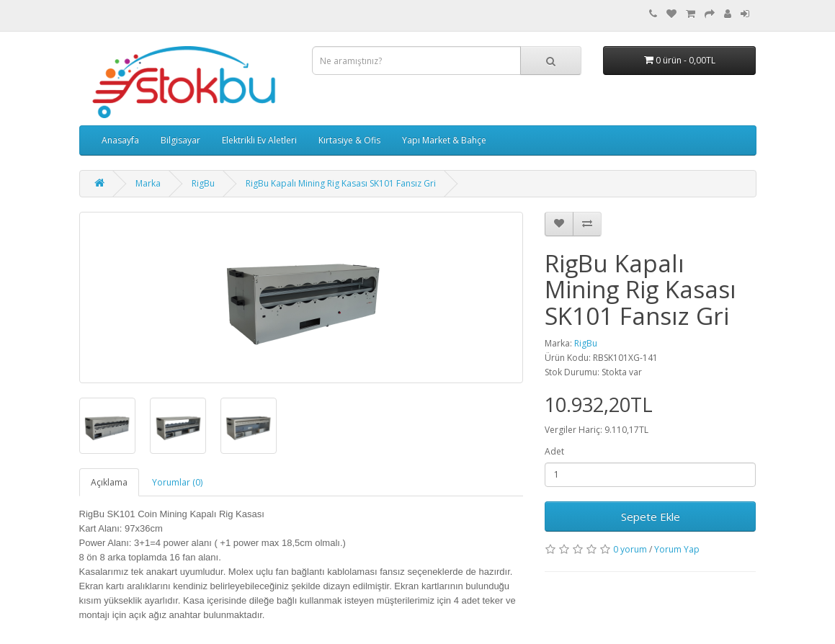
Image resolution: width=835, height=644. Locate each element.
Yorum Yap (677, 549)
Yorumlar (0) (177, 482)
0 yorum (630, 549)
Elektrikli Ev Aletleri (259, 140)
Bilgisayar (180, 140)
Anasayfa (120, 140)
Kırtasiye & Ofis (349, 140)
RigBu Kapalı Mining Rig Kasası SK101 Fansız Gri (341, 183)
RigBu (203, 183)
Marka (148, 183)
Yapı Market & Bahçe (444, 140)
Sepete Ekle (651, 516)
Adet (554, 451)
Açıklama (109, 482)
